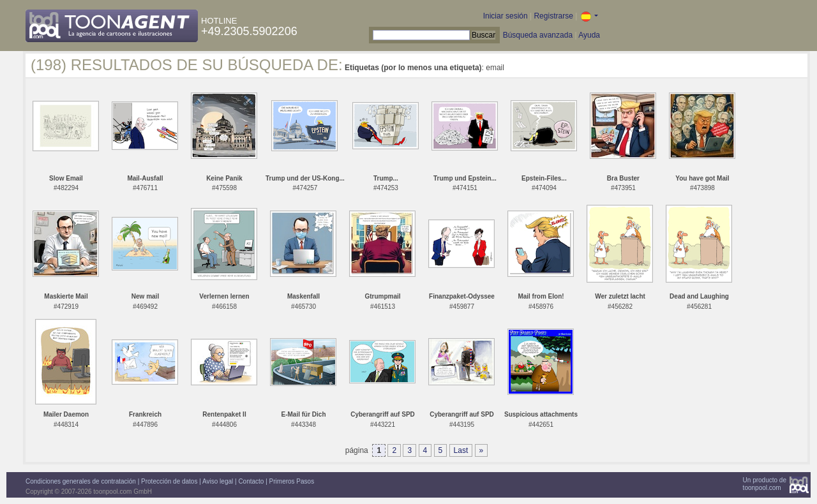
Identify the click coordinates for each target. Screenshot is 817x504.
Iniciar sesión (506, 16)
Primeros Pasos (292, 481)
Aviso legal (218, 481)
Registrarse (553, 16)
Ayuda (589, 35)
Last (461, 450)
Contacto (251, 481)
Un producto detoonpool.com (765, 484)
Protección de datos (169, 481)
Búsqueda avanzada (538, 35)
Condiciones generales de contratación (81, 481)
